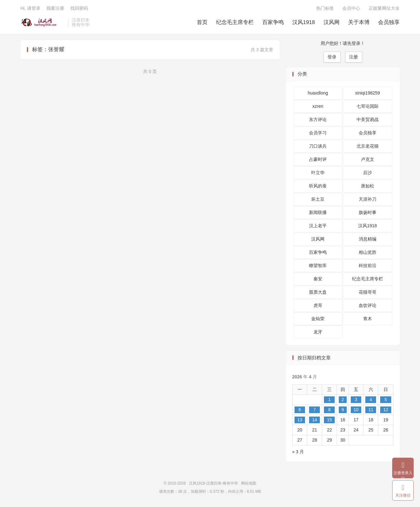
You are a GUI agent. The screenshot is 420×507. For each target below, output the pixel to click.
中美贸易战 (368, 119)
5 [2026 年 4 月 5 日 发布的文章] (386, 400)
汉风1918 (304, 22)
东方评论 (318, 119)
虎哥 (318, 305)
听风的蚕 (318, 186)
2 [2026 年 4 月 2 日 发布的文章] (343, 400)
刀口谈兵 (318, 146)
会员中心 (351, 8)
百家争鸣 (273, 22)
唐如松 (368, 186)
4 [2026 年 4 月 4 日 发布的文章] (371, 400)
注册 (354, 57)
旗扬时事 (368, 212)
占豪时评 (318, 159)
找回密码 (79, 8)
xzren (318, 106)
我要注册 (55, 8)
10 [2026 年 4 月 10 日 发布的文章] (356, 410)
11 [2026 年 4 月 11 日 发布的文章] (371, 410)
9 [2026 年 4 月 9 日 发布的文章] (343, 410)
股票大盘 (318, 292)
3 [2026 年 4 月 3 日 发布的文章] (356, 400)
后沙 (368, 173)
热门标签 (325, 8)
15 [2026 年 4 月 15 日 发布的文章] (330, 420)
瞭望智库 (318, 266)
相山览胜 (368, 252)
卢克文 (368, 159)
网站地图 (249, 483)
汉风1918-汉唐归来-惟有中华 (43, 22)
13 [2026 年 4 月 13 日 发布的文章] (300, 420)
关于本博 (359, 22)
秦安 (318, 279)
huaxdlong (318, 93)
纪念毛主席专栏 (235, 22)
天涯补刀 (368, 199)
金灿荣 (318, 319)
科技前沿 (368, 266)
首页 (202, 22)
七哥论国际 (368, 106)
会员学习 (318, 133)
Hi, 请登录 (30, 8)
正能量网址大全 (384, 8)
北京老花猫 (368, 146)
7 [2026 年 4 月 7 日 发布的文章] (315, 410)
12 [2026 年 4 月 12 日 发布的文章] (386, 410)
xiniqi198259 (368, 93)
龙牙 (318, 332)
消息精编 (368, 239)
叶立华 (318, 173)
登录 (332, 57)
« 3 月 (298, 452)
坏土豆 (318, 199)
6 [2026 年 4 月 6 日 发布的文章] (300, 410)
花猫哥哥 (368, 292)
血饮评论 (368, 305)
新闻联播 (318, 212)
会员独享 (389, 22)
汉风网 (332, 22)
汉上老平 (318, 226)
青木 (368, 319)
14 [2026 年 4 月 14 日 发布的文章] (315, 420)
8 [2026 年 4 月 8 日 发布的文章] (330, 410)
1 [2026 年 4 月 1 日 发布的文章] (330, 400)
